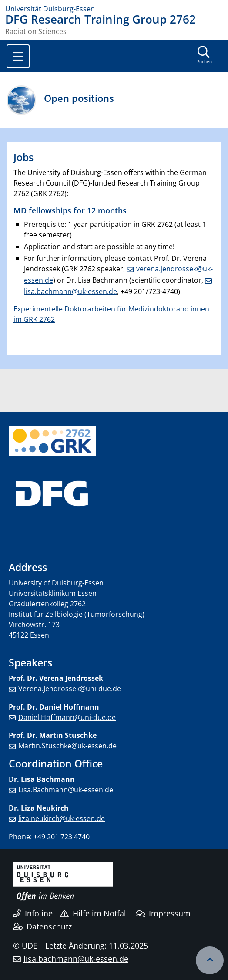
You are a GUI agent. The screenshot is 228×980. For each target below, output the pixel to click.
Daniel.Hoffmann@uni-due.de (67, 717)
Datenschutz (42, 926)
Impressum (163, 913)
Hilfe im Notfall (94, 913)
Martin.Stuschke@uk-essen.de (67, 746)
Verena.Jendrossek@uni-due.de (70, 689)
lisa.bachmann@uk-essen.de (76, 959)
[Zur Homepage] (114, 9)
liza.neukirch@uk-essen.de (62, 818)
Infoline (33, 913)
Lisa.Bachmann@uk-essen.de (66, 790)
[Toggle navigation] (18, 56)
